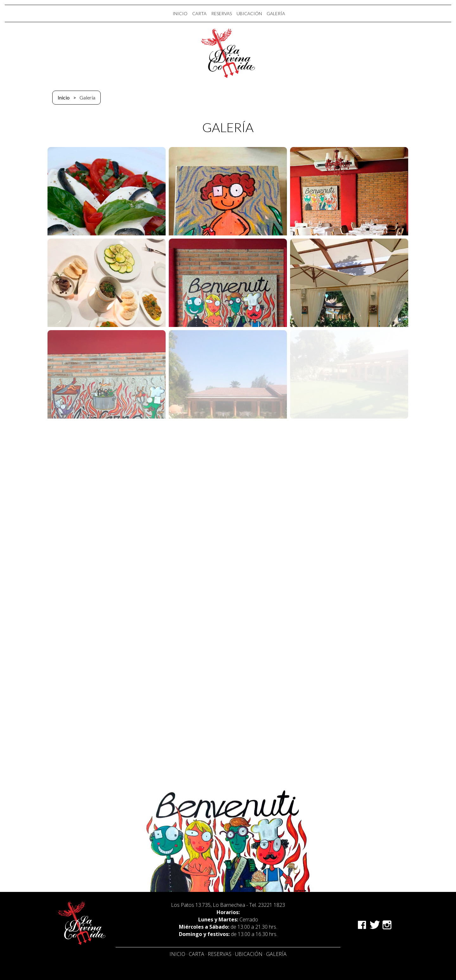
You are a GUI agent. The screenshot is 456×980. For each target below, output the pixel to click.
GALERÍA (276, 13)
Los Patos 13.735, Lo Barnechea (208, 905)
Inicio (64, 97)
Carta (196, 954)
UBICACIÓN (249, 13)
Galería (276, 954)
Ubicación (249, 954)
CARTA (199, 13)
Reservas (220, 954)
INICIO (180, 13)
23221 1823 (272, 905)
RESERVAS (222, 13)
